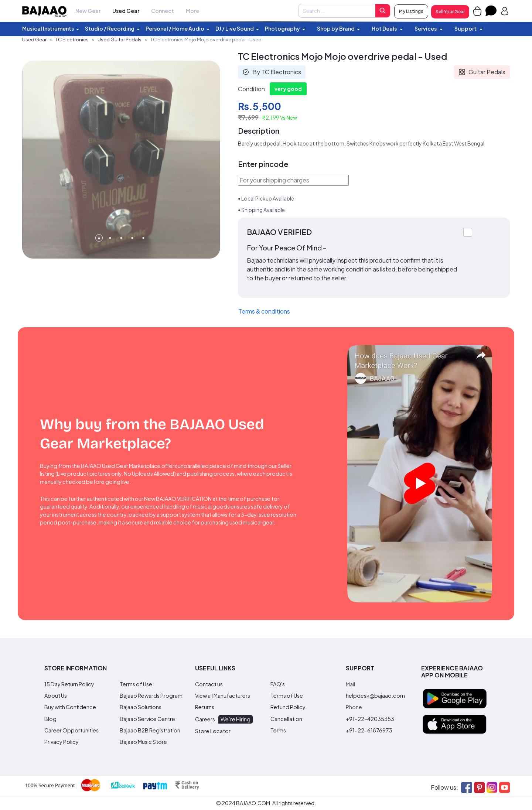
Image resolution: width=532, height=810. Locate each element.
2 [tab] (110, 251)
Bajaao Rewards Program (151, 695)
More (192, 11)
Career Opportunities (71, 730)
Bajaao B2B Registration (150, 730)
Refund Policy (288, 707)
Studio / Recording (110, 28)
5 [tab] (143, 251)
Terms (278, 730)
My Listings (411, 11)
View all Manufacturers (223, 695)
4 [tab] (132, 251)
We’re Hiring (236, 719)
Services (426, 28)
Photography (282, 28)
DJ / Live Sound (235, 28)
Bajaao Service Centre (147, 719)
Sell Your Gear (450, 12)
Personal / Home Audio (175, 28)
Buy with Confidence (70, 707)
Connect (163, 11)
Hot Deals (385, 28)
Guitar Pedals (482, 72)
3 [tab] (121, 251)
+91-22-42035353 (370, 719)
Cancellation (286, 719)
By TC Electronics (272, 72)
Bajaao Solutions (141, 707)
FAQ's (278, 684)
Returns (205, 707)
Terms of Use (136, 684)
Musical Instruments (48, 28)
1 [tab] (99, 251)
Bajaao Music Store (143, 742)
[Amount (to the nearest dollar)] (337, 11)
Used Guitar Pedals (120, 40)
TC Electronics (72, 40)
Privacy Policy (62, 742)
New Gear (88, 11)
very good (288, 89)
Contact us (209, 684)
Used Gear (126, 11)
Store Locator (213, 731)
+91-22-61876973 (369, 730)
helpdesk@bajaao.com (375, 695)
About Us (56, 695)
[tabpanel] (121, 173)
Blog (50, 719)
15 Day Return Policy (69, 684)
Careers (224, 719)
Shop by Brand (336, 28)
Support (466, 28)
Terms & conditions (264, 311)
